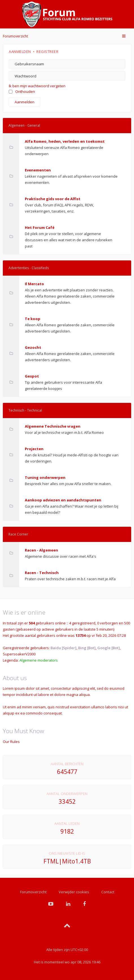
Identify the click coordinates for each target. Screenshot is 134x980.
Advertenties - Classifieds (29, 268)
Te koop (33, 319)
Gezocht (33, 347)
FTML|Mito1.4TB (67, 861)
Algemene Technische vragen (53, 426)
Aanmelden (20, 52)
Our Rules (11, 742)
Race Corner (18, 534)
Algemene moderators (39, 660)
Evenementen (38, 170)
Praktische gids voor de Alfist (53, 199)
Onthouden (22, 91)
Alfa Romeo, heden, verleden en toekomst (65, 141)
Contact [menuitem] (108, 892)
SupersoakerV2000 (19, 654)
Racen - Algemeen (41, 550)
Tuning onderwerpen (45, 477)
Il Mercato (34, 284)
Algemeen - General (24, 125)
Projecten (34, 449)
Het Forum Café (40, 227)
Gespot (32, 376)
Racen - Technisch (42, 573)
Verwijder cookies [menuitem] (74, 892)
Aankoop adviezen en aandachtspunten (63, 500)
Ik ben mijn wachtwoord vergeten (37, 86)
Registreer (47, 52)
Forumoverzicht (15, 36)
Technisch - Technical (25, 410)
